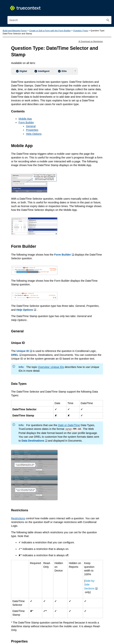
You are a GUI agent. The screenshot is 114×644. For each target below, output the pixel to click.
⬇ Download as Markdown (91, 41)
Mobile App (25, 118)
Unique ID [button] (24, 350)
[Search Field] (59, 20)
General (31, 126)
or (69, 424)
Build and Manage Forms (15, 31)
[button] (108, 20)
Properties (32, 130)
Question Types (80, 31)
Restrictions (18, 517)
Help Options (34, 133)
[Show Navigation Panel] (109, 7)
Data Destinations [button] (34, 440)
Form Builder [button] (64, 254)
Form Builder (26, 122)
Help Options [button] (26, 309)
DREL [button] (16, 354)
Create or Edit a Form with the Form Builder (50, 31)
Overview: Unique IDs (51, 366)
